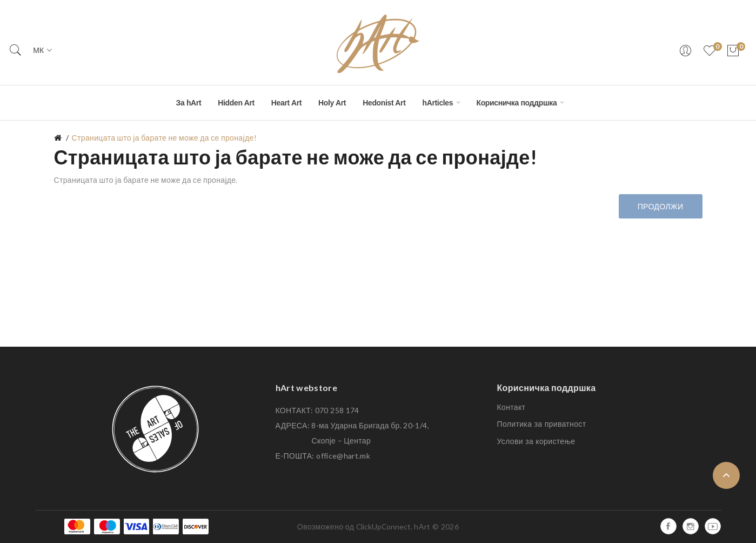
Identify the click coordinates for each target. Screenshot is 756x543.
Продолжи (661, 206)
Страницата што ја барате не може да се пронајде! (164, 138)
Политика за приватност (542, 424)
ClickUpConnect (383, 527)
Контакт (511, 407)
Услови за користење (536, 441)
